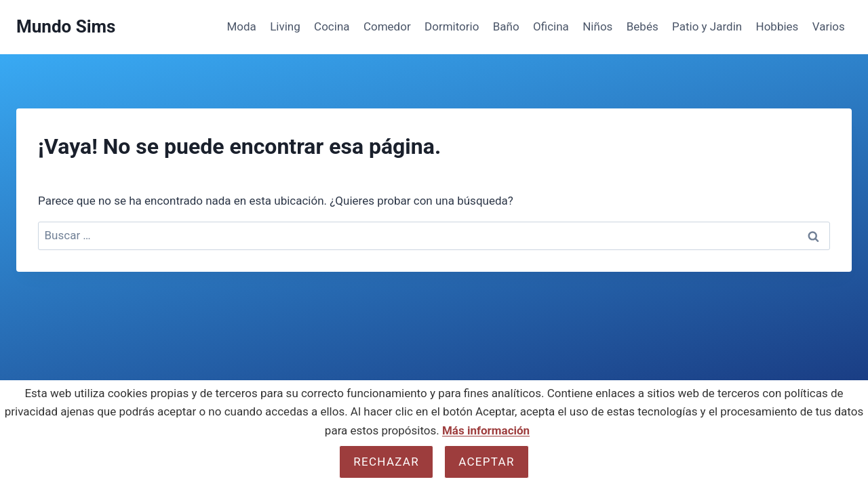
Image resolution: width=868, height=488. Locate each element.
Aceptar (486, 462)
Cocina (332, 26)
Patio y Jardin (707, 26)
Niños (597, 26)
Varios (829, 26)
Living (285, 26)
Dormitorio (452, 26)
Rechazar (386, 462)
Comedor (387, 26)
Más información (486, 430)
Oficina (551, 26)
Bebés (643, 26)
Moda (241, 26)
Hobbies (777, 26)
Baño (506, 26)
